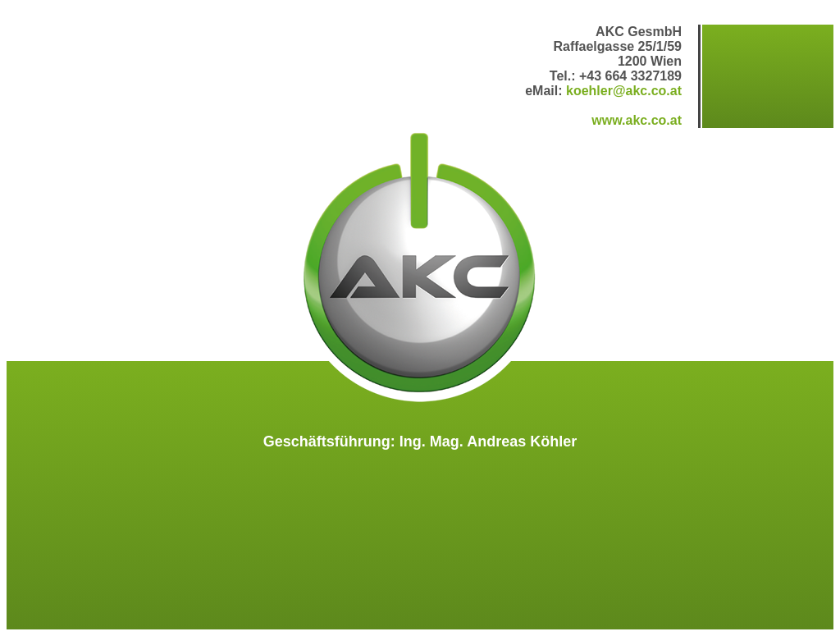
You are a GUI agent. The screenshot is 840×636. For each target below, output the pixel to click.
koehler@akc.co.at (624, 91)
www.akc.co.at (637, 120)
